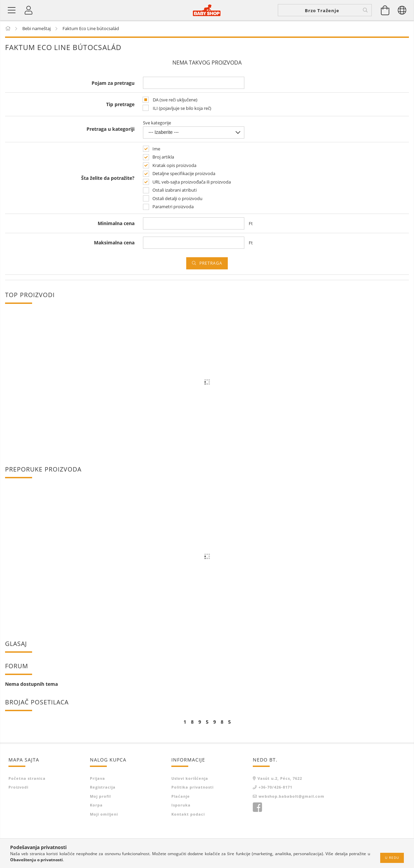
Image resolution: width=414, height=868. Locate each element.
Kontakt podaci (188, 814)
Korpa (96, 805)
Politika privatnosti (192, 787)
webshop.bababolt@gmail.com (291, 796)
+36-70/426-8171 (275, 787)
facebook (257, 807)
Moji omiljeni (104, 814)
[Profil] (29, 10)
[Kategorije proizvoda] (12, 10)
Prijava (98, 778)
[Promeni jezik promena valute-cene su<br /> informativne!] (402, 10)
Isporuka (181, 805)
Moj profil (100, 796)
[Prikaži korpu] (385, 10)
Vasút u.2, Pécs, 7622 (280, 778)
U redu (392, 858)
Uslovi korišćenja (190, 778)
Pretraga (211, 263)
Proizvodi (18, 787)
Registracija (103, 787)
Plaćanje (181, 796)
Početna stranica (27, 778)
